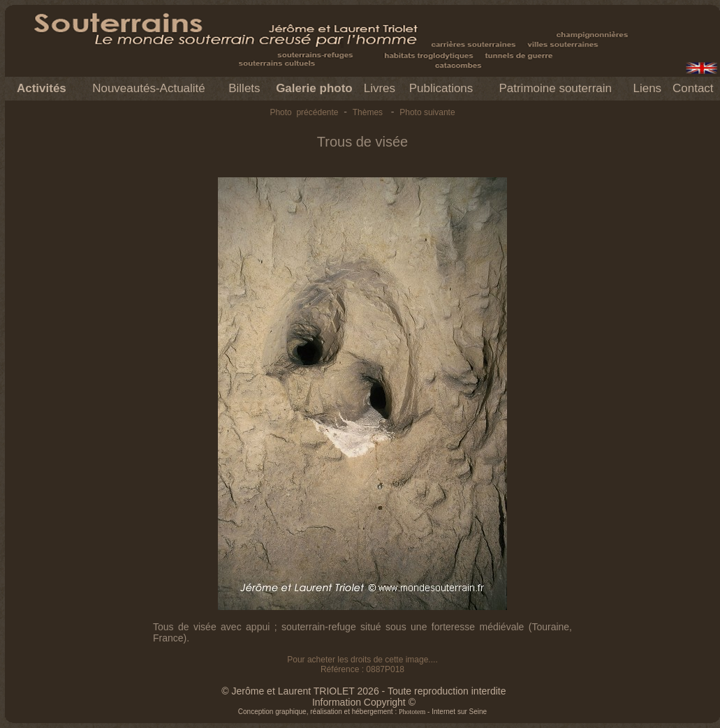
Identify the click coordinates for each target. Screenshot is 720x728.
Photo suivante (427, 112)
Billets (244, 88)
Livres (380, 88)
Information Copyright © (364, 702)
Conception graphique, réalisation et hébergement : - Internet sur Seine (362, 712)
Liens (647, 88)
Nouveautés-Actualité (149, 88)
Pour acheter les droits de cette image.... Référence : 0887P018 (362, 664)
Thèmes (368, 112)
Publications (441, 88)
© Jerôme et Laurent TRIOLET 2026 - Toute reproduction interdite (363, 691)
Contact (693, 88)
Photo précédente (304, 112)
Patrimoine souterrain (555, 88)
